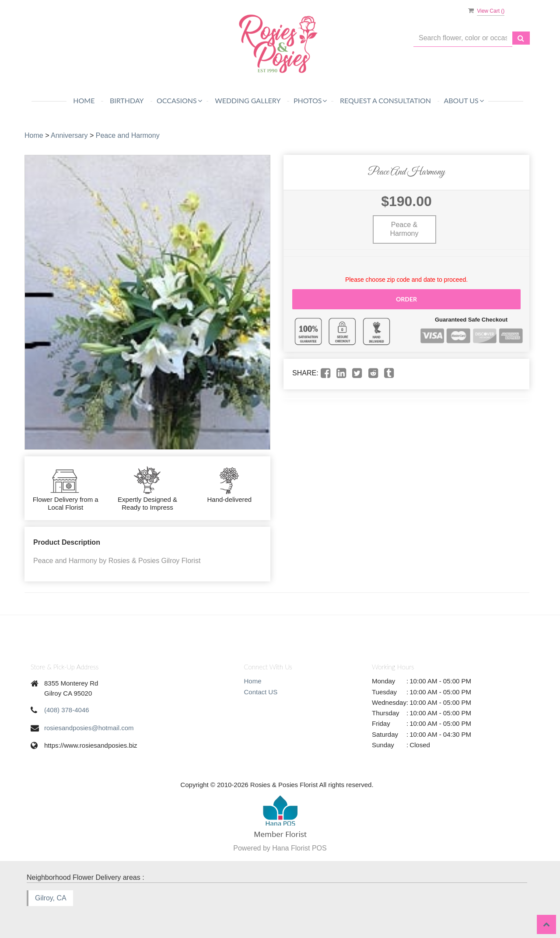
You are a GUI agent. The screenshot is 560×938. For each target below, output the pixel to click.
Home (84, 100)
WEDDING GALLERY (248, 100)
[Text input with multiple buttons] (463, 38)
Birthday (127, 100)
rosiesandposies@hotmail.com (89, 728)
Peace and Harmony (128, 135)
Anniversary (69, 135)
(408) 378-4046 (67, 710)
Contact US (261, 692)
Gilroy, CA (51, 898)
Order (406, 299)
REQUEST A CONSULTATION (385, 100)
